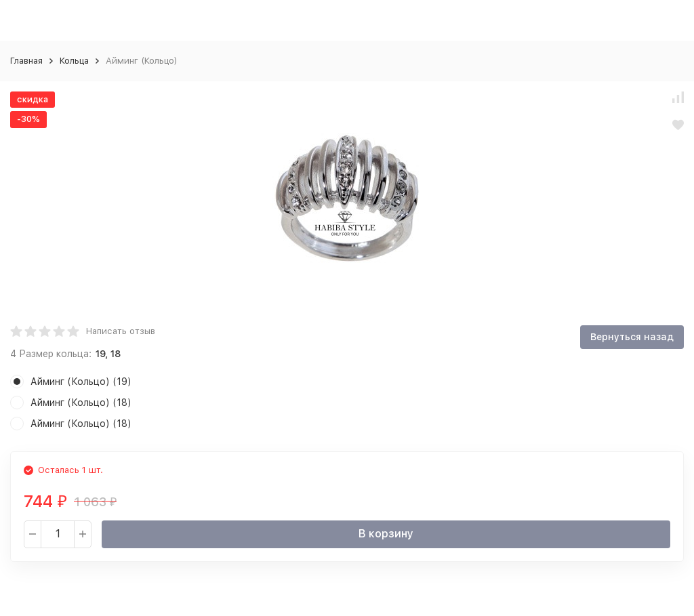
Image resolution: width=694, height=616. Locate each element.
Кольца (74, 61)
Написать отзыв (121, 331)
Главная (26, 61)
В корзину (386, 534)
